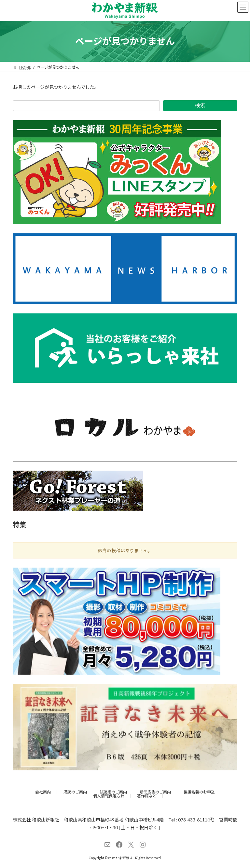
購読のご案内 (75, 792)
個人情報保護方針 (109, 796)
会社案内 (43, 792)
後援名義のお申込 (199, 792)
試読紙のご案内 (113, 792)
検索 (200, 105)
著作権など (147, 796)
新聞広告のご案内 (155, 792)
